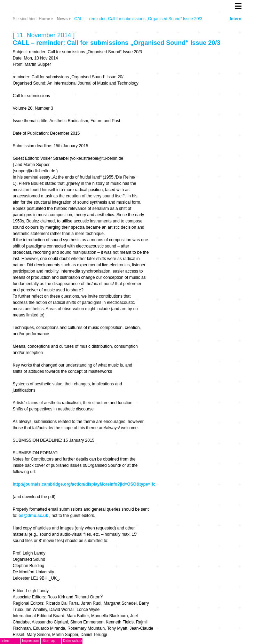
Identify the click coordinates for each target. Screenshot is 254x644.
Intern (235, 19)
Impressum (30, 641)
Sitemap (49, 641)
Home (44, 19)
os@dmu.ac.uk (33, 516)
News (62, 19)
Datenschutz (73, 641)
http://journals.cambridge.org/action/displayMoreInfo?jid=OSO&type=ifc (84, 484)
